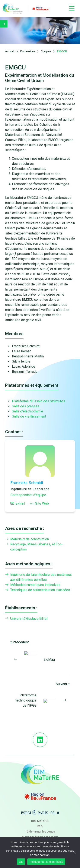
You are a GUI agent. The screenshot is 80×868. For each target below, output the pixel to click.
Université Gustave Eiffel (26, 619)
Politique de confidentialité (46, 862)
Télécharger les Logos (40, 831)
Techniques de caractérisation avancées (38, 590)
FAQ (40, 826)
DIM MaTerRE (40, 821)
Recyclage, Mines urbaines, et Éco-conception (34, 547)
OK (21, 862)
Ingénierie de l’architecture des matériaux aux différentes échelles (38, 577)
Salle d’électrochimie (28, 411)
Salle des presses (26, 406)
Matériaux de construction (27, 539)
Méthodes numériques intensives (33, 585)
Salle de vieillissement (29, 416)
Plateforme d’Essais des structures (39, 401)
